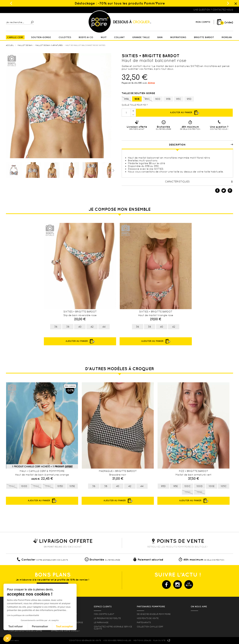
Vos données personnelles (117, 640)
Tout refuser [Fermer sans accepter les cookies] (16, 627)
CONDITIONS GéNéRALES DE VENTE (85, 640)
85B (126, 99)
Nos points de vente (148, 618)
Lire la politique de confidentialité (23, 615)
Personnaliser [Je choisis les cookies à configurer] (40, 627)
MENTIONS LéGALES (142, 640)
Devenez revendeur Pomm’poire (154, 614)
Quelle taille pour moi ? (135, 105)
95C (179, 99)
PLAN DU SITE (159, 640)
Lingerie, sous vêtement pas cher (23, 10)
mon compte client (104, 614)
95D (189, 99)
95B (168, 99)
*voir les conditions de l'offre (25, 631)
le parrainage (101, 622)
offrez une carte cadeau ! (65, 631)
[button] (7, 638)
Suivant (113, 170)
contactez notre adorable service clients (113, 628)
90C (147, 99)
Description (201, 145)
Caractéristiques (199, 182)
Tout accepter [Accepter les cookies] (64, 627)
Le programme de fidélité (107, 618)
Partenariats (144, 622)
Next (228, 431)
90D (158, 99)
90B (137, 99)
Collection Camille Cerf (150, 627)
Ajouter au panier (184, 113)
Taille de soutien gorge (139, 93)
